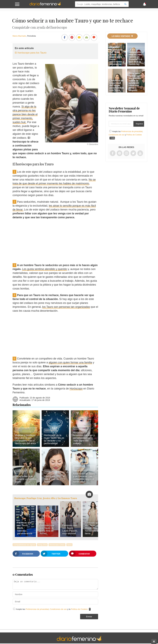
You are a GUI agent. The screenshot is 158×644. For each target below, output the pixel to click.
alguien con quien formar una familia (70, 362)
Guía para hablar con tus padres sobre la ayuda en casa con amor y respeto (135, 82)
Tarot (69, 545)
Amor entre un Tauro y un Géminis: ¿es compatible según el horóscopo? (84, 478)
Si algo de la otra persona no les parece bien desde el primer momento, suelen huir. (25, 114)
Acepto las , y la (52, 609)
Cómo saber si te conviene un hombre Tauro (26, 479)
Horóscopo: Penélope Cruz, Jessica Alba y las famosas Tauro (46, 498)
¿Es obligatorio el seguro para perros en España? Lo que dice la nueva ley (136, 57)
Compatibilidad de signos (24, 430)
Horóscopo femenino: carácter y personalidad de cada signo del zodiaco (84, 438)
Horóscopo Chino (57, 545)
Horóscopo (76, 389)
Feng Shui (42, 545)
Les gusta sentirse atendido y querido (45, 269)
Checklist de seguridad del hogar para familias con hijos (117, 85)
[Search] (125, 4)
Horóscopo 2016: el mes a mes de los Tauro (54, 479)
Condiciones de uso (59, 609)
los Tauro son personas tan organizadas (66, 307)
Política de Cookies (79, 609)
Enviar (89, 617)
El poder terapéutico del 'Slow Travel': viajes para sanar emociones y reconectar (117, 56)
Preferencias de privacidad (37, 609)
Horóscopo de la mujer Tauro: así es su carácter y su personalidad (54, 439)
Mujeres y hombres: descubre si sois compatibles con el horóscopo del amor (25, 439)
